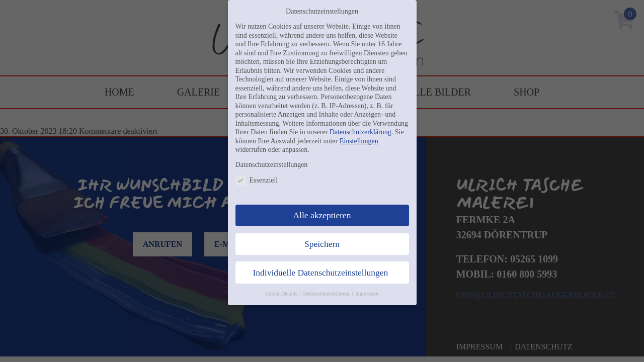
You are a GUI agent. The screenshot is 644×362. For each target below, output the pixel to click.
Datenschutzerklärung (360, 132)
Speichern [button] (322, 244)
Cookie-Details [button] (282, 293)
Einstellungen (359, 141)
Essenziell (257, 180)
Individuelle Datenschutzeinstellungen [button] (321, 273)
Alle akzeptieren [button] (322, 215)
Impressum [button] (367, 293)
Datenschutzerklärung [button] (327, 293)
